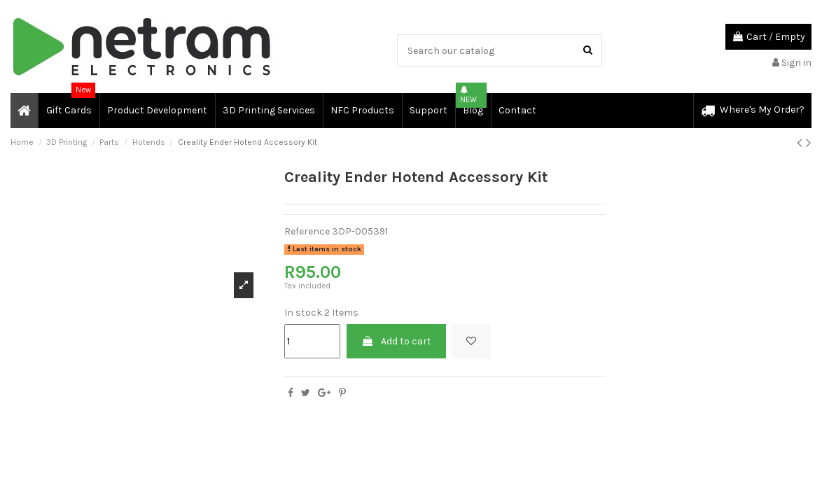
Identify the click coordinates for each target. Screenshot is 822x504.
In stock (303, 313)
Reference (307, 231)
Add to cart (396, 341)
